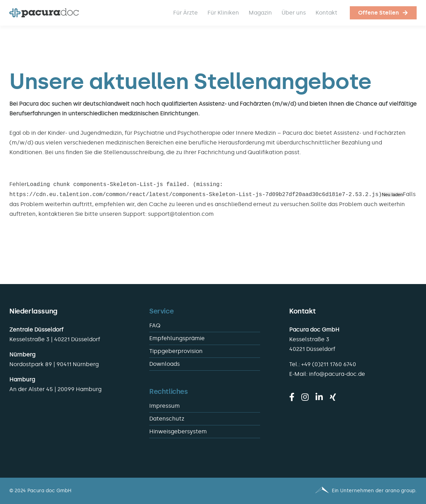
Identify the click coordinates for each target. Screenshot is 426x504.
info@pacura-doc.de (337, 374)
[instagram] (305, 397)
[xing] (333, 397)
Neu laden (392, 195)
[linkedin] (319, 397)
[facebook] (292, 397)
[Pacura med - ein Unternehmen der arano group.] (318, 491)
